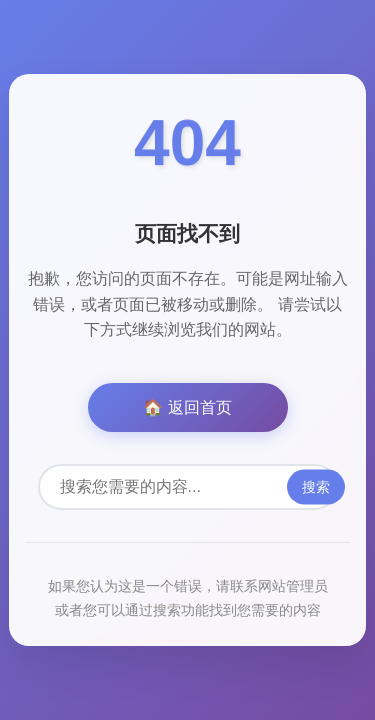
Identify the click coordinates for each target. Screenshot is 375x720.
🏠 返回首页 (187, 407)
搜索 (316, 487)
